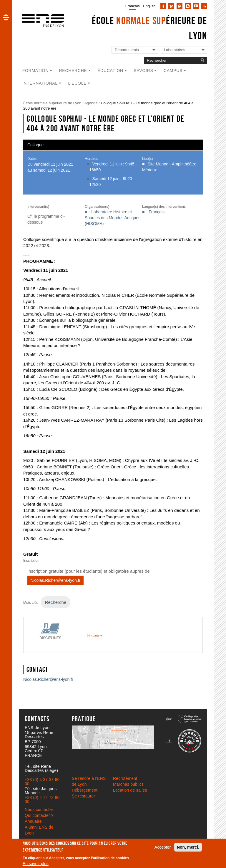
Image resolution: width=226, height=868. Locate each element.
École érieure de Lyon (149, 28)
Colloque (35, 145)
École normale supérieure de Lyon (52, 103)
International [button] (40, 83)
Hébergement (85, 790)
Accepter (163, 847)
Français (133, 6)
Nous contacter (39, 810)
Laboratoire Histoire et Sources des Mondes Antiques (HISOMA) (113, 218)
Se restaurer (83, 796)
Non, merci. (188, 847)
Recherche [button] (73, 71)
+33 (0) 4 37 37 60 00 (42, 782)
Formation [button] (35, 71)
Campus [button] (173, 71)
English (149, 6)
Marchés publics (128, 784)
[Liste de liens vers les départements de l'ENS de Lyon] (135, 50)
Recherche (56, 602)
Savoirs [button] (143, 71)
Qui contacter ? (39, 815)
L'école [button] (77, 83)
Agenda (91, 103)
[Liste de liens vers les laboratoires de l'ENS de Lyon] (184, 50)
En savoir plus (36, 864)
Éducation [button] (110, 71)
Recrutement (125, 778)
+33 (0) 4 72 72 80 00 (42, 800)
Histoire (95, 636)
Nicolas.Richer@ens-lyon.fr (55, 580)
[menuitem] (131, 6)
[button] (6, 17)
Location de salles (130, 790)
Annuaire (33, 821)
